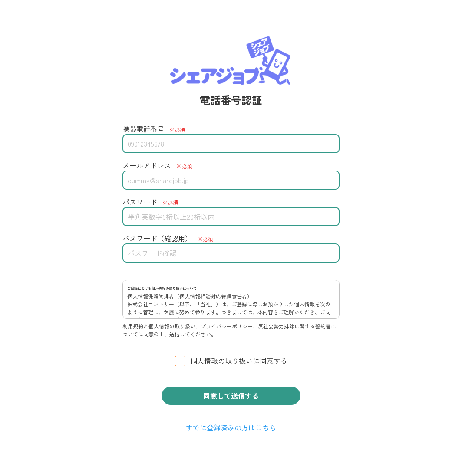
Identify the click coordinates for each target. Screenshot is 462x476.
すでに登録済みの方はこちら (231, 427)
